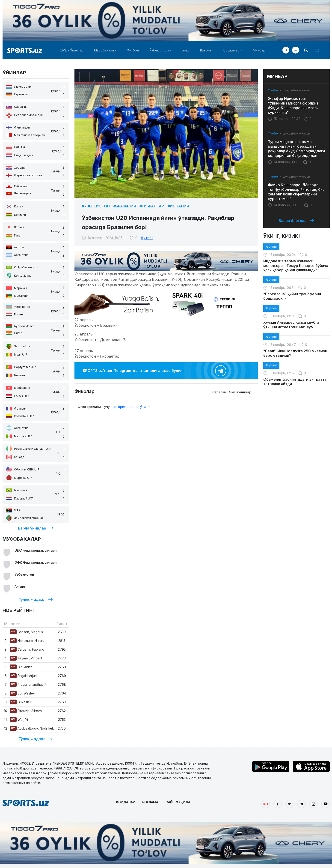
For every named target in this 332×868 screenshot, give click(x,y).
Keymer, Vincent (26, 658)
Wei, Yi (19, 720)
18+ (266, 804)
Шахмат (206, 50)
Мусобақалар (105, 50)
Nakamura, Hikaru (27, 641)
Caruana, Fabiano (27, 649)
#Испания (178, 206)
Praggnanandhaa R (28, 684)
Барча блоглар (296, 221)
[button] (296, 50)
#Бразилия (125, 206)
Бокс (186, 50)
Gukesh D (21, 702)
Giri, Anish (21, 667)
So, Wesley (22, 693)
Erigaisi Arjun (23, 676)
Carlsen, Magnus (26, 632)
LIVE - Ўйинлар (72, 50)
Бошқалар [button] (231, 50)
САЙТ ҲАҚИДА (178, 802)
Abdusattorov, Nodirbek (32, 728)
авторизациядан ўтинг (131, 407)
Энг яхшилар (241, 392)
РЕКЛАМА (150, 802)
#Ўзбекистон (96, 206)
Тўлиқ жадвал (36, 599)
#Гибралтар (152, 206)
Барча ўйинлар (36, 528)
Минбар (259, 50)
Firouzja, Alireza (26, 711)
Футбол (133, 50)
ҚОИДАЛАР (125, 802)
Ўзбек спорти (160, 50)
